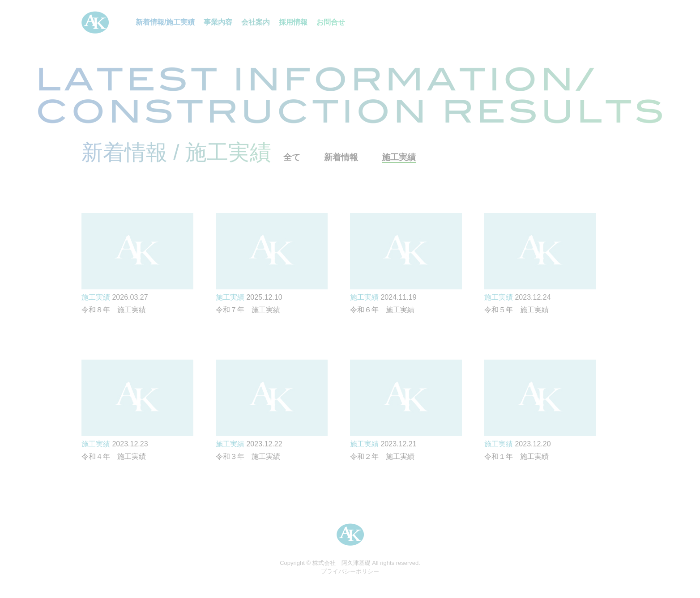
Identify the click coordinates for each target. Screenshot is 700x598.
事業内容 (218, 22)
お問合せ (331, 22)
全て (292, 157)
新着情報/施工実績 (165, 22)
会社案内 (256, 22)
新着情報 (341, 157)
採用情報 (293, 22)
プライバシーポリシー (350, 571)
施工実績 (399, 157)
